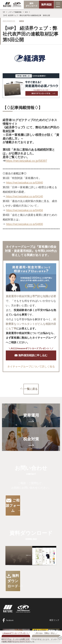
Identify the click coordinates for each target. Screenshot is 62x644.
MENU (58, 7)
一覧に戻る (31, 389)
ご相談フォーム (31, 500)
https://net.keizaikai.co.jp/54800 (24, 224)
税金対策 (31, 439)
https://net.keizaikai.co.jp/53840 (24, 183)
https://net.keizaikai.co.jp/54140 (24, 196)
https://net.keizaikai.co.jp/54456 (24, 210)
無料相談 (46, 5)
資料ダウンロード (31, 5)
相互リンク (54, 599)
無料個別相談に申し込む (31, 355)
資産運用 (31, 415)
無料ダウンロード (31, 565)
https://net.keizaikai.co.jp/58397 (26, 161)
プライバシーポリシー (40, 624)
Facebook (8, 599)
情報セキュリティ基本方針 (15, 624)
